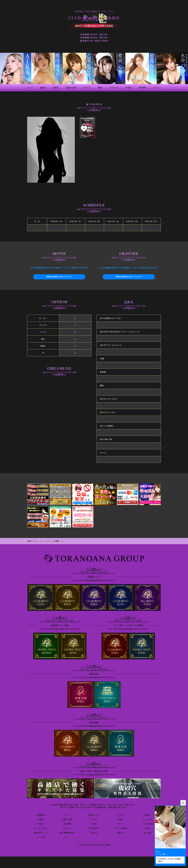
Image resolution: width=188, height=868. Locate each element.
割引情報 (67, 824)
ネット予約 (41, 837)
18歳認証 (41, 815)
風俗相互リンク (40, 832)
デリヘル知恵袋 (121, 828)
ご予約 (94, 824)
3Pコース (67, 828)
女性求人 (94, 832)
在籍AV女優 (67, 819)
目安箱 (147, 828)
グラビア (94, 819)
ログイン (121, 824)
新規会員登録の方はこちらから (59, 277)
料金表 (40, 824)
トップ (67, 815)
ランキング (147, 819)
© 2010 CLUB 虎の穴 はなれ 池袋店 (94, 845)
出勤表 (147, 815)
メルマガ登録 (147, 824)
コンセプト (121, 815)
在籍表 (40, 819)
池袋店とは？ (94, 815)
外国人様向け (94, 828)
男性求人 (121, 832)
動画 (121, 819)
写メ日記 (148, 832)
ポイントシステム (40, 828)
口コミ (67, 837)
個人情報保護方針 (67, 832)
